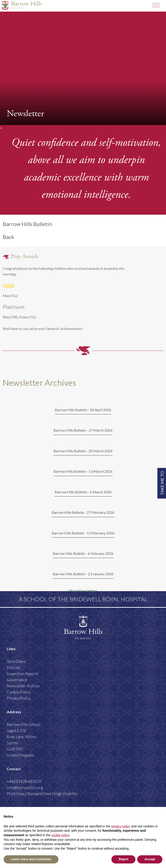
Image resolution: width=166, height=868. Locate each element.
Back (8, 237)
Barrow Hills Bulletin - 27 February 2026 (83, 512)
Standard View (39, 794)
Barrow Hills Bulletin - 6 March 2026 (83, 492)
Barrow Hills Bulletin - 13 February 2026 (83, 533)
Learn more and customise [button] (31, 859)
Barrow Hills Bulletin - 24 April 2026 (83, 410)
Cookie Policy (19, 692)
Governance (17, 680)
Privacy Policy (19, 698)
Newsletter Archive (23, 686)
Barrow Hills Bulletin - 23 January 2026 (83, 574)
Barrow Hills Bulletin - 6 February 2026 (83, 553)
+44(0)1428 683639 (24, 781)
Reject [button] (123, 859)
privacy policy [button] (121, 826)
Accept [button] (150, 859)
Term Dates (16, 661)
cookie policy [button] (60, 835)
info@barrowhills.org (25, 788)
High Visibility (66, 794)
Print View (16, 794)
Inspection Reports (23, 674)
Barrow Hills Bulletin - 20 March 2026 (83, 451)
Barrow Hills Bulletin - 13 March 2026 (83, 471)
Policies (14, 668)
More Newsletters (83, 591)
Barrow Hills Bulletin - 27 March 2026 (83, 430)
